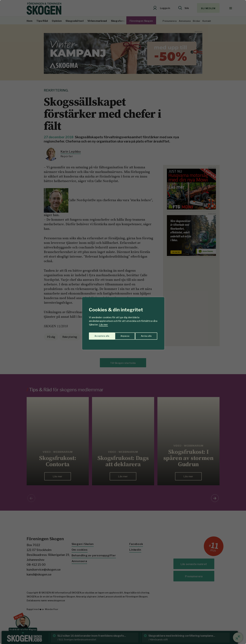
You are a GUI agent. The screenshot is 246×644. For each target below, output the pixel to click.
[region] (123, 322)
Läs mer (103, 325)
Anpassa (98, 335)
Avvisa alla (120, 335)
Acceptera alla (145, 335)
